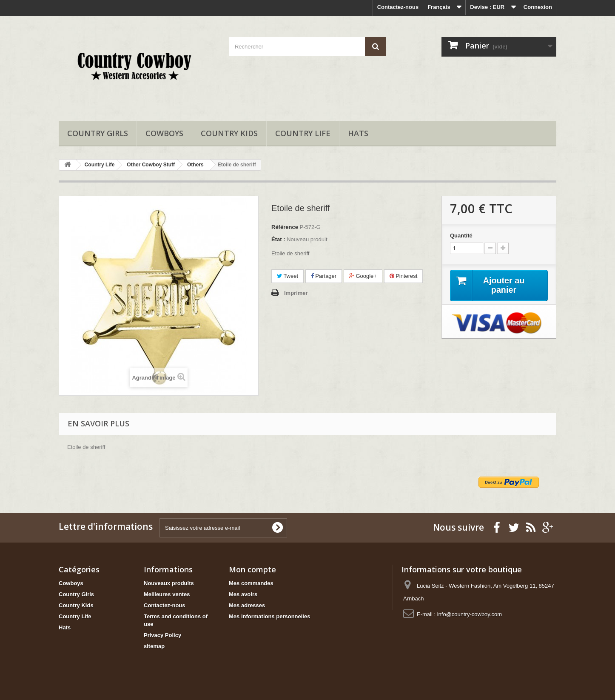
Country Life (303, 133)
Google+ (363, 276)
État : (278, 239)
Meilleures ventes (167, 594)
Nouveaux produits (169, 583)
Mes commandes (251, 583)
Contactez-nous (398, 7)
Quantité (461, 236)
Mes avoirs (243, 594)
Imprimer (296, 293)
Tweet (288, 276)
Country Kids (229, 133)
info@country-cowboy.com (470, 614)
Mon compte (252, 569)
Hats (358, 133)
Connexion (538, 7)
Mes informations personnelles (269, 616)
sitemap (154, 646)
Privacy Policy (162, 635)
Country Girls (98, 133)
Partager (324, 276)
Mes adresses (247, 605)
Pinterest (404, 276)
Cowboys (164, 133)
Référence (285, 227)
